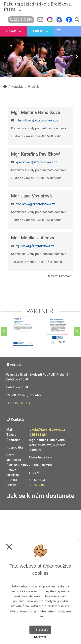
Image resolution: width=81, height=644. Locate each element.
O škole (14, 31)
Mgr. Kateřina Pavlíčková (36, 154)
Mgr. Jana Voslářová (31, 196)
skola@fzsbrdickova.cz (47, 430)
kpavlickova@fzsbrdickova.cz (36, 162)
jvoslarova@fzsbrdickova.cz (35, 204)
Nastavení (40, 637)
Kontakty (17, 87)
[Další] (77, 332)
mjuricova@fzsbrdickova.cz (35, 246)
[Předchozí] (4, 332)
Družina (40, 31)
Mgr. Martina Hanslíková (36, 112)
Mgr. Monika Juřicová (33, 238)
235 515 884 (21, 20)
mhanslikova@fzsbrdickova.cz (37, 120)
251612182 (38, 485)
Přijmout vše (40, 630)
